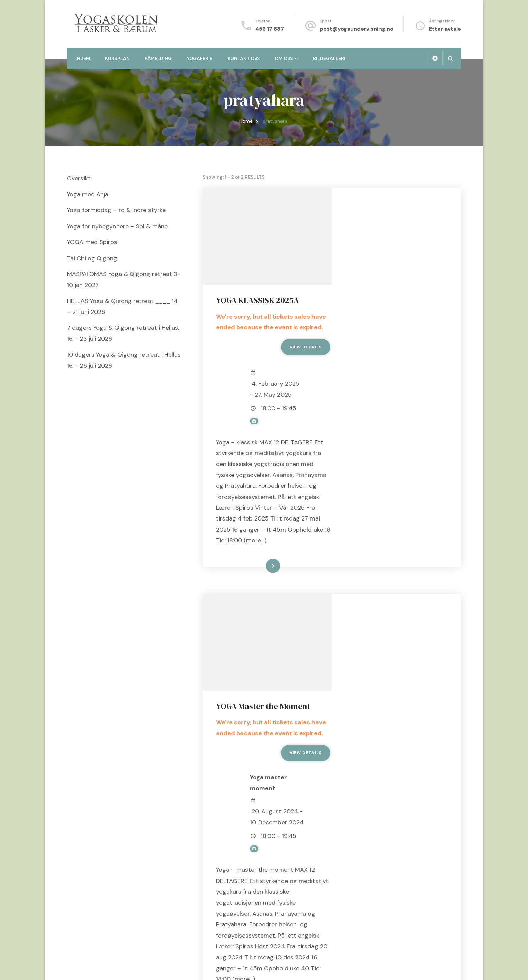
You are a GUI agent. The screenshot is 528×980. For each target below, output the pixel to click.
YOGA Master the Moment (393, 557)
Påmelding (158, 58)
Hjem (84, 58)
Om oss (284, 58)
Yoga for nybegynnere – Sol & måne (117, 226)
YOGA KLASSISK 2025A (387, 204)
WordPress (219, 966)
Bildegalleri (329, 58)
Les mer (387, 513)
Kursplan (117, 58)
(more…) (357, 487)
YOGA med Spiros (92, 242)
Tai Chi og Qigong (92, 258)
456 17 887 (270, 29)
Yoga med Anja (88, 194)
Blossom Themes (151, 966)
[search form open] (450, 58)
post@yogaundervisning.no (356, 29)
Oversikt (79, 178)
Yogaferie (200, 58)
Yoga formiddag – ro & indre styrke (116, 210)
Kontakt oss (244, 58)
